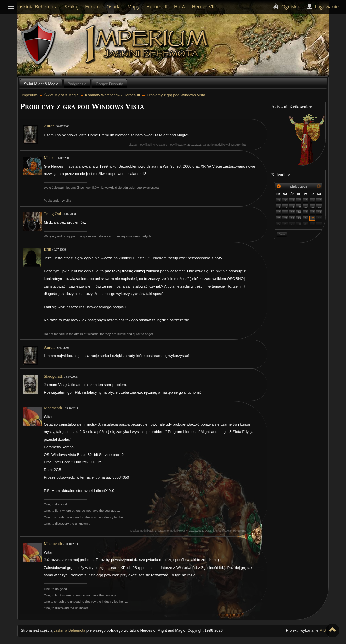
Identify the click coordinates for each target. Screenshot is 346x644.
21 (286, 218)
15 (293, 212)
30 (286, 200)
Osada (114, 7)
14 (286, 212)
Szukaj (72, 7)
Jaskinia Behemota (69, 630)
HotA (180, 7)
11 (313, 207)
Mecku (50, 158)
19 (320, 212)
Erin (48, 249)
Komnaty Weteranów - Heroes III (113, 95)
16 (299, 212)
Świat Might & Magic (41, 84)
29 (279, 200)
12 (320, 207)
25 (313, 218)
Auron (49, 126)
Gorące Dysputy (109, 84)
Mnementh (53, 408)
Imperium (148, 44)
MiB (323, 630)
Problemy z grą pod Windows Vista (176, 95)
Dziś (281, 234)
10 (306, 207)
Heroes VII (203, 7)
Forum (92, 7)
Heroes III (157, 7)
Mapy (133, 7)
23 (299, 218)
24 (306, 218)
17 (306, 212)
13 (279, 212)
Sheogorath (54, 376)
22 (293, 218)
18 (313, 212)
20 (279, 218)
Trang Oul (53, 214)
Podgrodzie (77, 84)
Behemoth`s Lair (39, 43)
